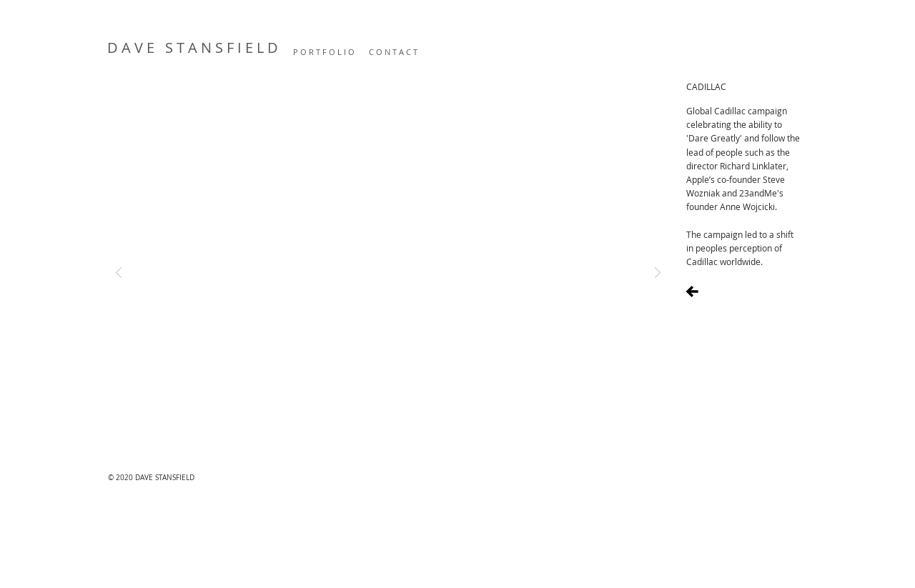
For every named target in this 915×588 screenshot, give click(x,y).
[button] (388, 272)
